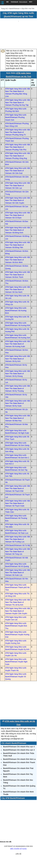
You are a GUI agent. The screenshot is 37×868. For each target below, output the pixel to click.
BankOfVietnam (15, 8)
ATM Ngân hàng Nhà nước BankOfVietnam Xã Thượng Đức (16, 527)
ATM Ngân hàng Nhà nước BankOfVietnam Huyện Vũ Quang (16, 685)
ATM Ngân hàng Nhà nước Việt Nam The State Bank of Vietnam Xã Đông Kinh (18, 238)
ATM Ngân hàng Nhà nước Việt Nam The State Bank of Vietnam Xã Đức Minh (18, 268)
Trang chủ (4, 8)
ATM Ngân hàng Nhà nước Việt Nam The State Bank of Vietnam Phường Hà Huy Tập (18, 111)
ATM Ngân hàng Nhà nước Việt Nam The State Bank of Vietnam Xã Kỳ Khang (18, 382)
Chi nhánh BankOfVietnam (14, 752)
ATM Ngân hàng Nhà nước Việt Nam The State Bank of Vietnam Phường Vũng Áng (18, 164)
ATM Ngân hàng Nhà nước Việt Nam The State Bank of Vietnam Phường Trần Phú (18, 155)
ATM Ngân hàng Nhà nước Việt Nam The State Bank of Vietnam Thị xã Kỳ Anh (18, 611)
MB (7, 2)
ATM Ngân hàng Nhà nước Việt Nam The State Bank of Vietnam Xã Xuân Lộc (18, 581)
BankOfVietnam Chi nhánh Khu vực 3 (19, 758)
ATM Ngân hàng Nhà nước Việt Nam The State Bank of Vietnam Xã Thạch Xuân (18, 512)
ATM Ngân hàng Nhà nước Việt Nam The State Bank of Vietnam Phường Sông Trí (18, 141)
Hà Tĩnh (32, 8)
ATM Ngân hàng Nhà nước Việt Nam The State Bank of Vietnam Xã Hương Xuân (18, 352)
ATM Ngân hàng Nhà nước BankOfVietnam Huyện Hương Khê (17, 643)
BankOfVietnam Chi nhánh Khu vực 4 (19, 755)
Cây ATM (24, 8)
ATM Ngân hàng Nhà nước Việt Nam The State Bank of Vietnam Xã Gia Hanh (18, 298)
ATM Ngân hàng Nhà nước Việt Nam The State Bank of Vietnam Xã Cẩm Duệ (18, 179)
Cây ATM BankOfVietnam (13, 807)
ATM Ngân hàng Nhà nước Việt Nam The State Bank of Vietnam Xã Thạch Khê (18, 497)
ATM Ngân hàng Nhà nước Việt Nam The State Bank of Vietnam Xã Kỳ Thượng (18, 397)
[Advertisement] (18, 38)
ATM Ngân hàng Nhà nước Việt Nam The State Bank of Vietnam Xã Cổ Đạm (18, 224)
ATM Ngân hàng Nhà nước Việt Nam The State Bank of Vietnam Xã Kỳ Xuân (18, 412)
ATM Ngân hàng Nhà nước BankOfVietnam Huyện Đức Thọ (16, 634)
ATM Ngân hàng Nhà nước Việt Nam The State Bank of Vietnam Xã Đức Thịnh (18, 283)
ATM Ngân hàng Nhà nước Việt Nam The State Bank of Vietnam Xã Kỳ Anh (18, 367)
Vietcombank (23, 2)
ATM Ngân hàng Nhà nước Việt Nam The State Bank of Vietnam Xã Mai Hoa (18, 427)
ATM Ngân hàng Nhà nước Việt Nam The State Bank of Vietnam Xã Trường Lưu (18, 548)
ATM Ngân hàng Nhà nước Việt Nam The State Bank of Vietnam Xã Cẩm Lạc (18, 194)
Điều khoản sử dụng (18, 857)
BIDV (31, 2)
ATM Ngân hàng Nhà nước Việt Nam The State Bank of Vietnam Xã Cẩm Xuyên (18, 209)
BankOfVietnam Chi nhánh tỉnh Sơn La (19, 768)
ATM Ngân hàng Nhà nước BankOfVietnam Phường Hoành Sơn (16, 126)
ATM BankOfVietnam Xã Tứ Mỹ (18, 554)
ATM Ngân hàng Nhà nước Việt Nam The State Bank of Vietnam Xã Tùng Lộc (18, 560)
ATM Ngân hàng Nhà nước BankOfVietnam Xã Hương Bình (16, 319)
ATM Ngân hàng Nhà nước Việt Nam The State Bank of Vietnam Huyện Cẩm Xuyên (18, 619)
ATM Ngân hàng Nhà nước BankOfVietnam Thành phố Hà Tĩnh (17, 596)
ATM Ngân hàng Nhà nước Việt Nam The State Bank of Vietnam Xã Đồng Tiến (18, 253)
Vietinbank (15, 2)
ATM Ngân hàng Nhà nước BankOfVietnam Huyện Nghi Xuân (16, 670)
